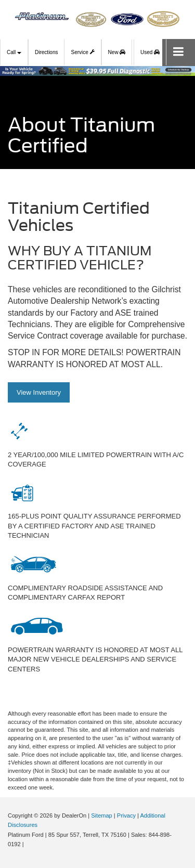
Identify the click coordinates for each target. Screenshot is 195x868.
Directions (46, 52)
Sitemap (102, 815)
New (117, 52)
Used (150, 52)
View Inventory (39, 392)
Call (14, 52)
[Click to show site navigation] (179, 52)
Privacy (126, 815)
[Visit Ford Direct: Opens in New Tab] (28, 844)
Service (82, 51)
